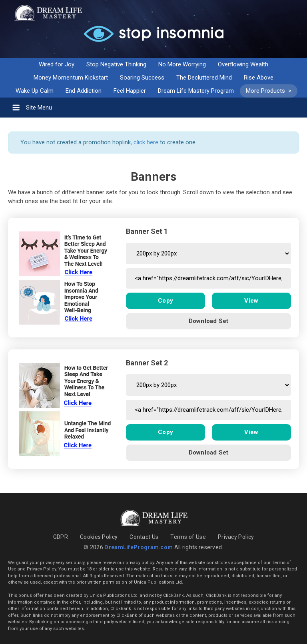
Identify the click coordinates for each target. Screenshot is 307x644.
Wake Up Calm (35, 91)
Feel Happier (130, 91)
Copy (165, 301)
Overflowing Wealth (243, 64)
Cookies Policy (99, 537)
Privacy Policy (236, 537)
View (251, 301)
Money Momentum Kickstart (71, 78)
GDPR (61, 537)
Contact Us (144, 537)
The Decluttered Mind (204, 78)
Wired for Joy (57, 64)
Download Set (208, 321)
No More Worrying (182, 64)
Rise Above (259, 78)
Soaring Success (142, 78)
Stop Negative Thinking (116, 64)
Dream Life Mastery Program (196, 91)
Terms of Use (188, 537)
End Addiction (84, 91)
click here (146, 142)
